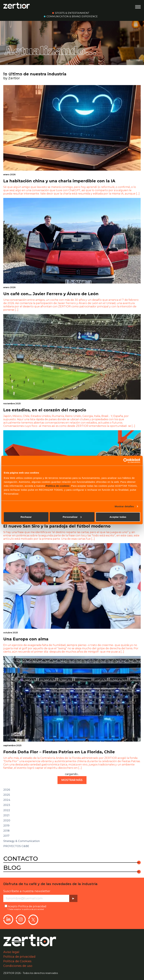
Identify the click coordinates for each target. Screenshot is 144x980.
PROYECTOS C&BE (16, 846)
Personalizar (72, 517)
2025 (7, 795)
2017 (6, 836)
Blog (12, 868)
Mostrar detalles (124, 506)
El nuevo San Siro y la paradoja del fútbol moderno (57, 526)
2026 (7, 790)
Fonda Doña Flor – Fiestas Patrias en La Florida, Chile (59, 752)
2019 (6, 826)
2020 (7, 821)
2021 (6, 815)
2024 (7, 800)
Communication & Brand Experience (72, 16)
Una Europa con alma (26, 639)
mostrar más (72, 780)
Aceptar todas (118, 517)
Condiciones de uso (18, 966)
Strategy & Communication (22, 841)
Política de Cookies (17, 961)
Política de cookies (58, 486)
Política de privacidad (32, 906)
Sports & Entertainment (72, 13)
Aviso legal (11, 952)
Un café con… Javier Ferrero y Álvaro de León (51, 294)
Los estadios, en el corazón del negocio (45, 410)
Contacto (21, 859)
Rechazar (26, 517)
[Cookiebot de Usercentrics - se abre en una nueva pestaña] (126, 461)
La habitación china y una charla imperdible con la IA (59, 181)
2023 (7, 805)
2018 (6, 831)
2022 (7, 810)
